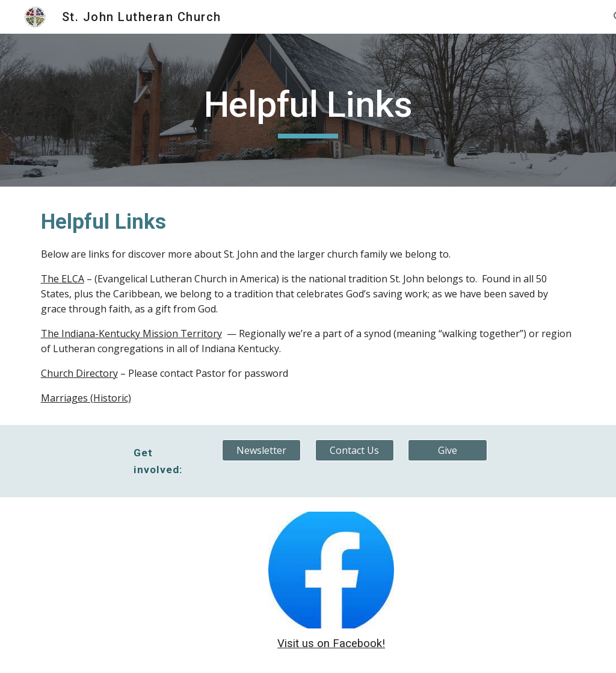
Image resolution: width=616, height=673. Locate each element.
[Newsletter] (261, 450)
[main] (308, 110)
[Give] (447, 450)
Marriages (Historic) (86, 398)
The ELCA (63, 279)
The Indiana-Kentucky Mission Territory (131, 333)
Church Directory (79, 373)
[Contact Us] (355, 450)
